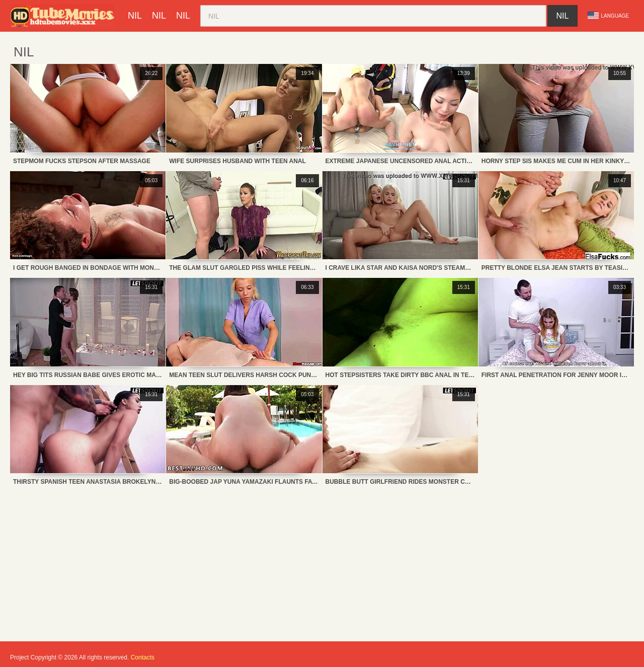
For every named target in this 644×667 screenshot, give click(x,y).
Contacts (143, 657)
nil (135, 16)
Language (608, 16)
